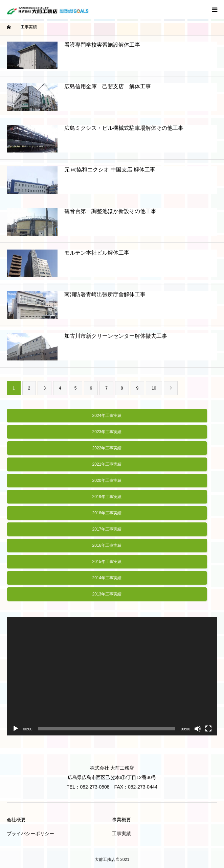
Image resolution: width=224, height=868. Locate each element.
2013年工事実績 (107, 594)
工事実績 (121, 834)
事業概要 (121, 820)
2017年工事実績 (107, 529)
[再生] (16, 729)
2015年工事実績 (107, 562)
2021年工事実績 (107, 464)
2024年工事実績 (107, 416)
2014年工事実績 (107, 578)
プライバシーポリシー (30, 834)
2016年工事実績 (107, 545)
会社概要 (16, 820)
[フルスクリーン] (208, 729)
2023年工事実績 (107, 432)
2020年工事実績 (107, 480)
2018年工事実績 (107, 513)
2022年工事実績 (107, 448)
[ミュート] (198, 729)
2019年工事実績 (107, 497)
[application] (112, 676)
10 (154, 388)
